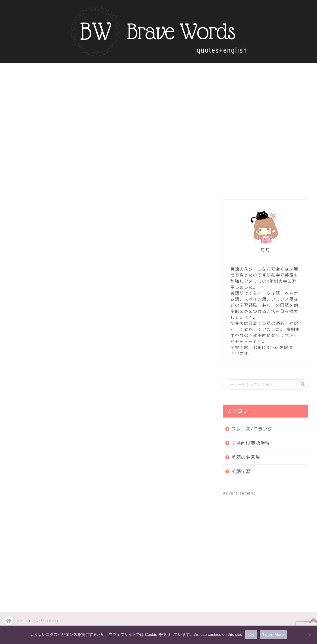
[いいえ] (309, 635)
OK (251, 634)
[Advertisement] (265, 141)
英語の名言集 (122, 71)
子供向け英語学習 (251, 443)
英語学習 (241, 471)
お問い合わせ (195, 71)
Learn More (273, 634)
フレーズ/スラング (252, 429)
